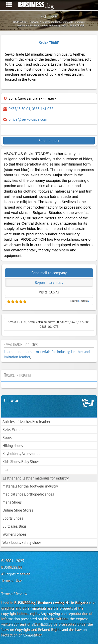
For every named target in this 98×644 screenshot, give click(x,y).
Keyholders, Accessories (21, 454)
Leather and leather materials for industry (37, 352)
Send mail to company (49, 273)
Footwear (11, 401)
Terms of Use (12, 581)
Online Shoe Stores (18, 510)
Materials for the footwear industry (30, 486)
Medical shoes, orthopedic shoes (28, 494)
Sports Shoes (13, 518)
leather (8, 470)
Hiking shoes (13, 446)
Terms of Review (14, 594)
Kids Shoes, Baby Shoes (21, 462)
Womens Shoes (14, 534)
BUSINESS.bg (12, 567)
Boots (7, 438)
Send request (49, 141)
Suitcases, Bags (14, 526)
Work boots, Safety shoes (22, 542)
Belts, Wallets (13, 430)
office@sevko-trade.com (28, 119)
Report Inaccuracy (49, 283)
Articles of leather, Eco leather (26, 422)
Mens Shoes (12, 502)
